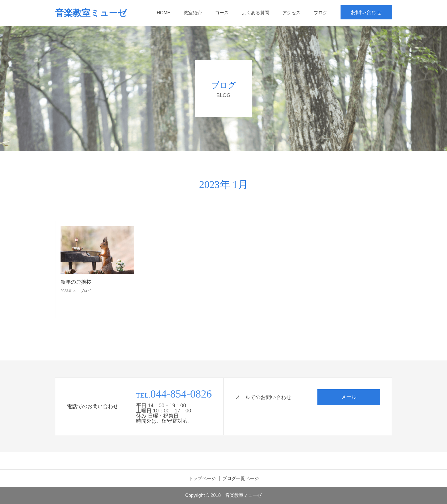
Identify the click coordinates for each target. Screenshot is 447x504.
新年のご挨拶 (76, 282)
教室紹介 (193, 13)
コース (222, 13)
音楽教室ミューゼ (91, 13)
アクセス (291, 13)
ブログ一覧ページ (241, 479)
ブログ (321, 13)
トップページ (202, 479)
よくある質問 (255, 13)
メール (349, 397)
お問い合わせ (366, 12)
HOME (164, 13)
